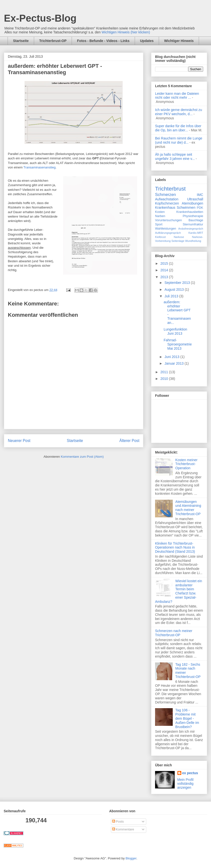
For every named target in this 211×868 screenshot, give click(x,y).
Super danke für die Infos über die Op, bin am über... (178, 128)
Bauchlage (196, 220)
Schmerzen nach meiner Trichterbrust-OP (174, 633)
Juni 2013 (172, 357)
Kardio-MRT (196, 233)
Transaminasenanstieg (39, 167)
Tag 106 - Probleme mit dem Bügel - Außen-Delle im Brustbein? (187, 718)
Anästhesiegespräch (191, 229)
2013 (165, 277)
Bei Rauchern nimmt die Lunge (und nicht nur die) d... (179, 140)
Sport (159, 224)
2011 (165, 372)
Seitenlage (178, 241)
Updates (147, 41)
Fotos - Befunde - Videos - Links (103, 41)
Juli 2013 (172, 296)
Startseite (21, 41)
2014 (165, 270)
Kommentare (123, 829)
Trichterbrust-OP (53, 41)
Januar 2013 (174, 363)
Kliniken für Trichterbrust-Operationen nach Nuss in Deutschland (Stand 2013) (175, 548)
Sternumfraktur (193, 224)
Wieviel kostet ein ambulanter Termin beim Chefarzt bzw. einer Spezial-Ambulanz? (179, 591)
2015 (165, 263)
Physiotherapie (193, 216)
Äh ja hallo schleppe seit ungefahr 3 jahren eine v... (175, 157)
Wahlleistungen (166, 229)
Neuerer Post (19, 441)
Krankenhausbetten (190, 212)
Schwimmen (186, 207)
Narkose (179, 237)
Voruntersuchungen (168, 220)
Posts (118, 821)
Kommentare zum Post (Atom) (82, 457)
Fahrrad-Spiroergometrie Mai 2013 (178, 344)
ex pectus (190, 773)
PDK (200, 208)
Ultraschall (195, 199)
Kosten (160, 212)
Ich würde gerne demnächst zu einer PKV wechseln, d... (178, 112)
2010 (165, 379)
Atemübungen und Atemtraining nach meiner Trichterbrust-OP (188, 508)
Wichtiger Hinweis (179, 41)
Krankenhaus (165, 207)
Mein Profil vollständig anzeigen (185, 784)
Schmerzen (165, 195)
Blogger (131, 858)
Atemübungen (192, 203)
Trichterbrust (170, 189)
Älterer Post (129, 441)
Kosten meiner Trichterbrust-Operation (186, 464)
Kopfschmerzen (167, 203)
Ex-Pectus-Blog (40, 18)
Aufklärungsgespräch (168, 233)
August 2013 (175, 289)
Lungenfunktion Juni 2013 (175, 331)
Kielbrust (160, 237)
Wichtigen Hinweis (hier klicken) (126, 32)
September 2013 (178, 283)
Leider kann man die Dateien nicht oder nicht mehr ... (177, 96)
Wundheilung (193, 241)
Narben (160, 216)
